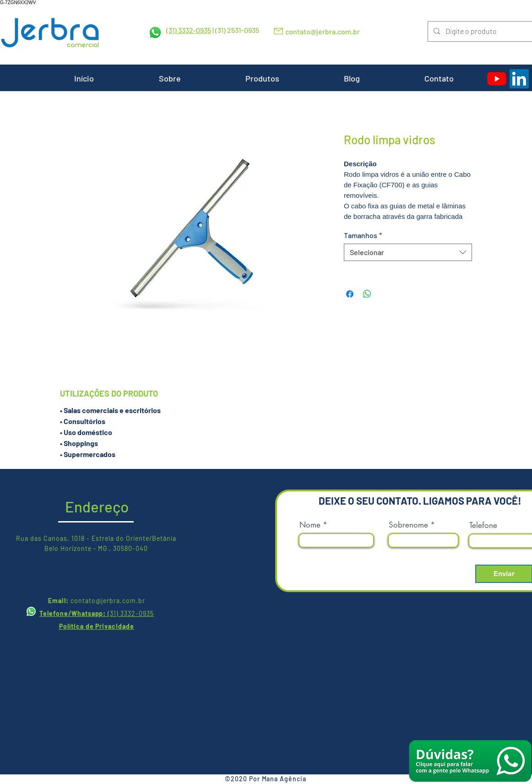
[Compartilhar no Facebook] (350, 294)
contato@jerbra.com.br (323, 31)
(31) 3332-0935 (189, 30)
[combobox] (408, 252)
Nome (310, 525)
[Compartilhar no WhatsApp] (367, 294)
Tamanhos (363, 235)
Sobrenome (408, 525)
